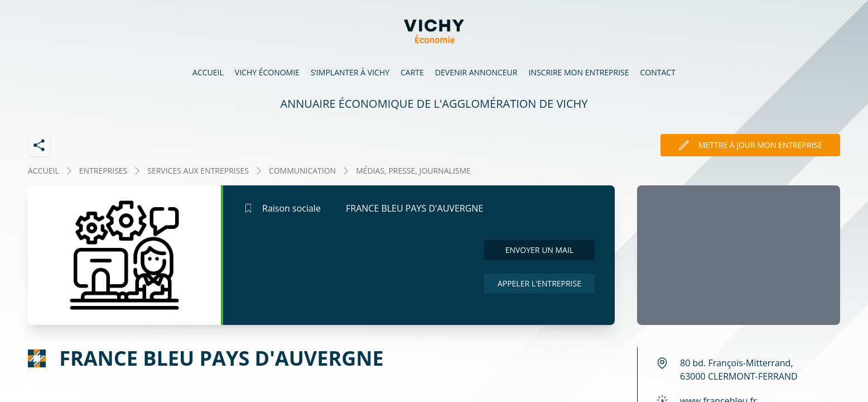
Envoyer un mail (540, 250)
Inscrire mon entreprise (578, 72)
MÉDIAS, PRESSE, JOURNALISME (413, 171)
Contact (658, 72)
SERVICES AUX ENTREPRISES (198, 171)
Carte (412, 72)
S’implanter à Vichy (350, 72)
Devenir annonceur (476, 72)
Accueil (208, 72)
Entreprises (103, 171)
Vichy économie (267, 72)
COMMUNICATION (302, 171)
